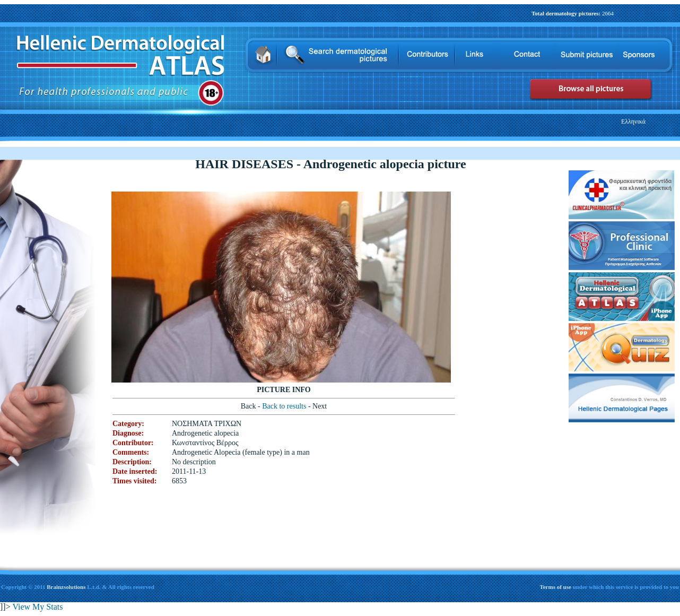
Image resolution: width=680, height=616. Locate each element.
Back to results (285, 406)
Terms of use (556, 587)
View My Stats (37, 607)
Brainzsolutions (66, 587)
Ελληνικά (633, 122)
